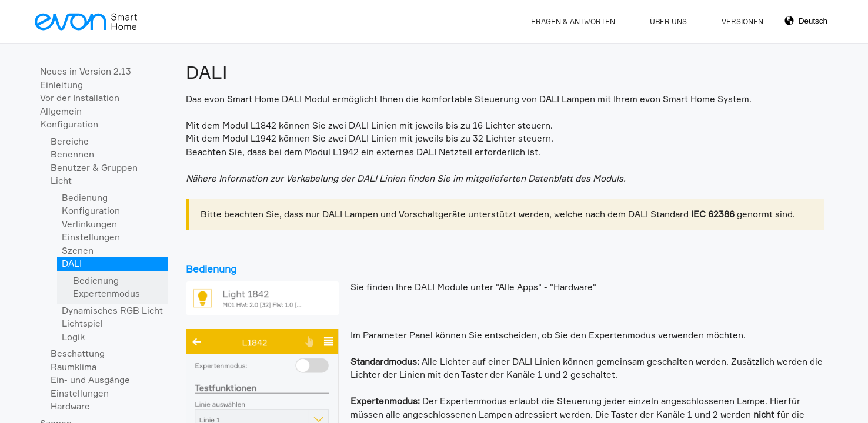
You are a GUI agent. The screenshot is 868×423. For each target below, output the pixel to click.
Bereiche (70, 141)
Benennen (72, 154)
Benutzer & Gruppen (94, 168)
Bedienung (85, 198)
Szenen (78, 251)
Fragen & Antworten (573, 21)
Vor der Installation (80, 98)
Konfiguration (69, 124)
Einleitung (61, 85)
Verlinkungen (89, 224)
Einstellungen (91, 237)
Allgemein (61, 111)
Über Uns (668, 21)
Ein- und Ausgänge (90, 380)
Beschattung (78, 353)
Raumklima (74, 367)
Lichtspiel (82, 323)
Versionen (742, 21)
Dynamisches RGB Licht (112, 310)
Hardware (70, 406)
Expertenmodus (106, 293)
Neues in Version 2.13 (86, 71)
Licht (61, 181)
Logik (73, 337)
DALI (72, 263)
